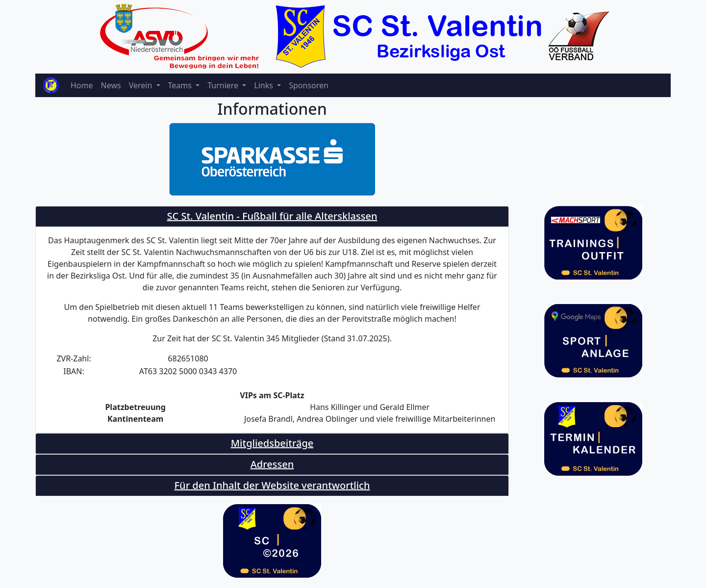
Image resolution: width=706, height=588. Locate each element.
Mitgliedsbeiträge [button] (272, 443)
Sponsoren (309, 85)
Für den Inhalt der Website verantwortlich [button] (272, 485)
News (111, 85)
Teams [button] (181, 85)
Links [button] (265, 85)
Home (82, 85)
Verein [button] (142, 85)
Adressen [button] (272, 464)
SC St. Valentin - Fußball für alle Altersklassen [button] (272, 216)
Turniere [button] (224, 85)
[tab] (272, 217)
